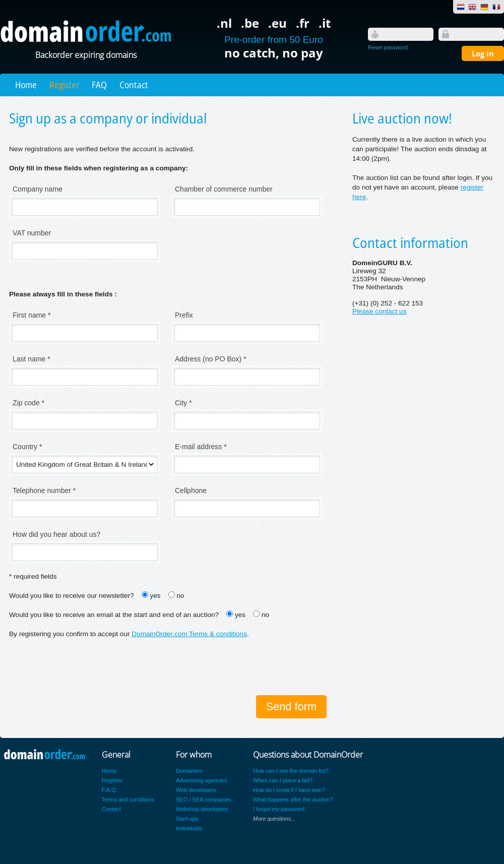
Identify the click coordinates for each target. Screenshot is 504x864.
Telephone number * (44, 490)
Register (64, 85)
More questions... (274, 819)
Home (26, 85)
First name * (31, 315)
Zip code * (28, 403)
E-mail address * (201, 447)
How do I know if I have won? (289, 790)
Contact (134, 85)
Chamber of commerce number (224, 189)
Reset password (388, 47)
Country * (27, 447)
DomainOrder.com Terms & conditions (189, 634)
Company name (38, 189)
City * (183, 403)
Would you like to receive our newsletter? (72, 596)
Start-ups (187, 819)
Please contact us (379, 311)
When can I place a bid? (283, 780)
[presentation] (86, 668)
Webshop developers (202, 809)
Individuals (189, 828)
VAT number (32, 233)
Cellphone (191, 490)
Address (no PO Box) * (211, 359)
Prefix (184, 315)
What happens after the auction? (293, 799)
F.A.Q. (110, 790)
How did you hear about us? (56, 534)
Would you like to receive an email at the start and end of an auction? (114, 615)
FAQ (99, 85)
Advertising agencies (202, 780)
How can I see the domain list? (291, 771)
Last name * (31, 359)
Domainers (189, 771)
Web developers (196, 790)
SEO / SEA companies (204, 799)
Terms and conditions (128, 799)
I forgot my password (279, 809)
